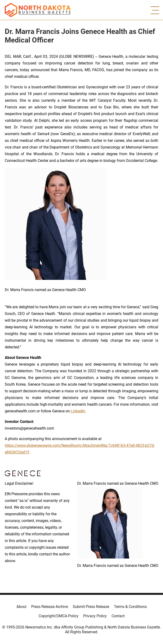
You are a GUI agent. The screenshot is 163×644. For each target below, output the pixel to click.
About (21, 607)
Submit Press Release (91, 607)
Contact (118, 616)
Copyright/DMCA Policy (59, 616)
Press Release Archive (50, 607)
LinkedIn (78, 411)
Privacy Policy (95, 616)
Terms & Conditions (130, 607)
